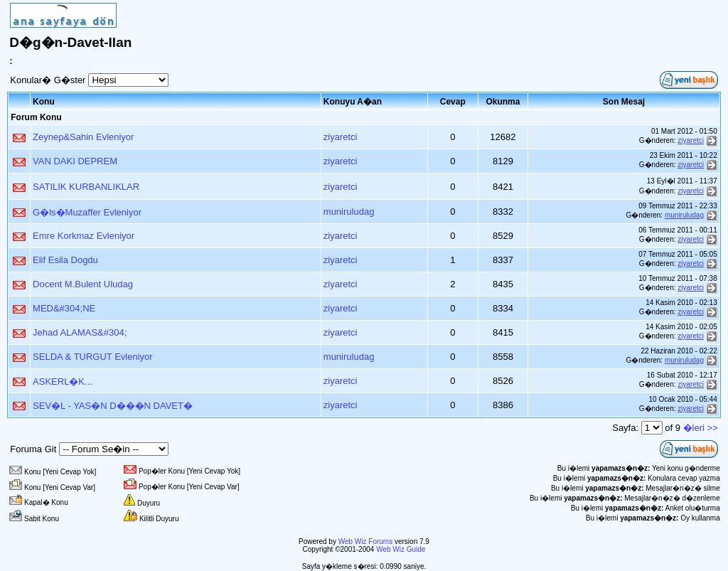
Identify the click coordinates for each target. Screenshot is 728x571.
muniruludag (349, 212)
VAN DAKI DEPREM (75, 161)
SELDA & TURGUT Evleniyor (93, 357)
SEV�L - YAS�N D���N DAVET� (113, 406)
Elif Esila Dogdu (65, 260)
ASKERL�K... (63, 381)
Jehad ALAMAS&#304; (80, 332)
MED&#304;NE (64, 308)
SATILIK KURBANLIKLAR (86, 187)
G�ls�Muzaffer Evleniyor (87, 212)
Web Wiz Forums (366, 541)
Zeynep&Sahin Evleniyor (83, 137)
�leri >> (701, 428)
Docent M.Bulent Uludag (83, 284)
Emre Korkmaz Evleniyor (84, 236)
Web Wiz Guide (401, 549)
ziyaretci (341, 137)
